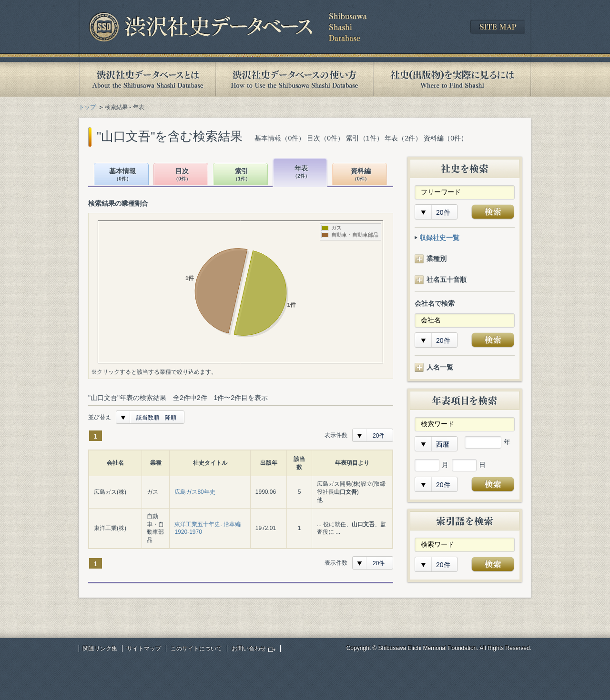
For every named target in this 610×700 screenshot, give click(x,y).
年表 (301, 172)
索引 (242, 175)
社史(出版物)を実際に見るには (452, 79)
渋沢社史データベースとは (147, 79)
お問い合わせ (249, 649)
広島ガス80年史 (195, 492)
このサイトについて (196, 649)
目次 (182, 175)
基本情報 (122, 175)
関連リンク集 (100, 649)
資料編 (361, 175)
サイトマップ (144, 649)
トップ (87, 107)
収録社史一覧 (439, 238)
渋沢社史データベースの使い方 (295, 79)
